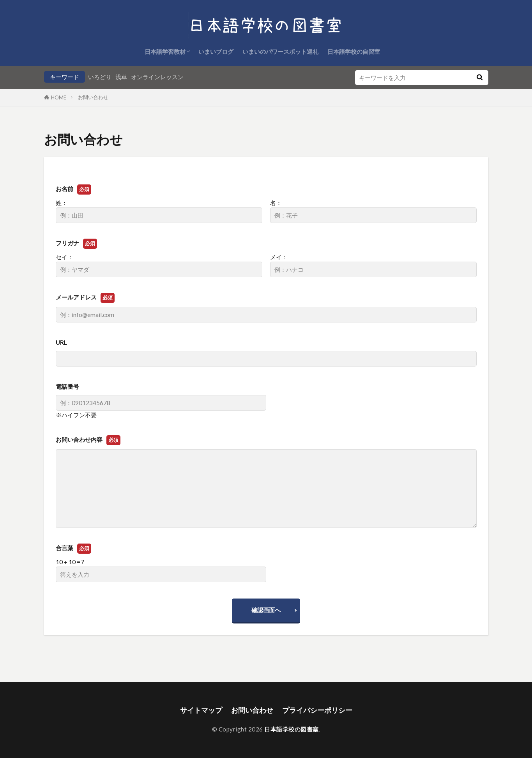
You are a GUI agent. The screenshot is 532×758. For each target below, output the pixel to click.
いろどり (100, 77)
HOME (59, 97)
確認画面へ (266, 610)
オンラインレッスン (157, 77)
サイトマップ (201, 710)
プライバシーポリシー (317, 710)
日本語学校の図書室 (292, 729)
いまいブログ (216, 51)
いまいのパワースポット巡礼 (280, 51)
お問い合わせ (93, 97)
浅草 (121, 77)
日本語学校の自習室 (354, 51)
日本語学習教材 (165, 51)
